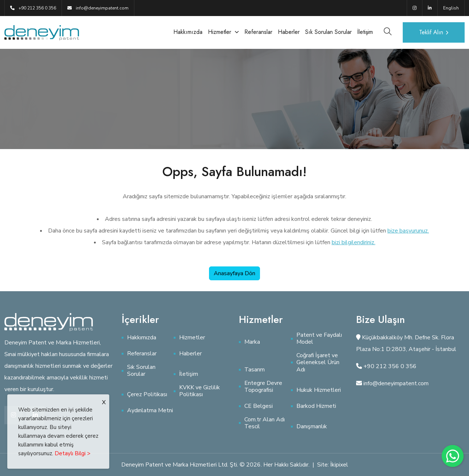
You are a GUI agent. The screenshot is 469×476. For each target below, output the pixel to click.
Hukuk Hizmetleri (319, 390)
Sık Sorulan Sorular (328, 32)
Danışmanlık (312, 427)
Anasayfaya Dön (234, 273)
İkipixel (339, 465)
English (451, 8)
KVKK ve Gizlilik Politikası (200, 391)
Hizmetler (220, 32)
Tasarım (255, 370)
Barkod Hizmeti (316, 406)
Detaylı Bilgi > (72, 453)
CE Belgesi (259, 406)
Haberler (289, 32)
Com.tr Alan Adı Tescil (265, 423)
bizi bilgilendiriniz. (354, 242)
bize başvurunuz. (408, 231)
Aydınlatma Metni (150, 411)
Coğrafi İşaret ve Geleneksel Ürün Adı (318, 363)
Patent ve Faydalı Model (319, 339)
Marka (252, 342)
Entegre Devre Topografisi (263, 387)
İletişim (365, 32)
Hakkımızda (188, 32)
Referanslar (258, 32)
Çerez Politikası (147, 395)
